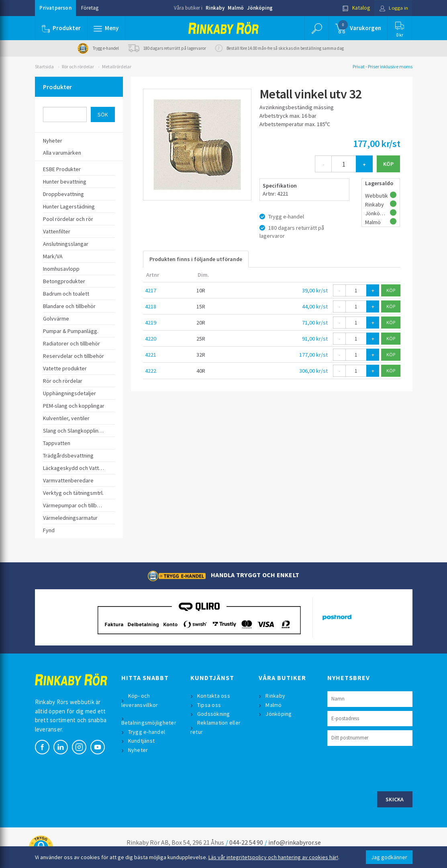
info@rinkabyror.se (295, 842)
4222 (151, 371)
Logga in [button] (393, 8)
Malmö (236, 8)
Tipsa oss (209, 705)
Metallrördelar (117, 66)
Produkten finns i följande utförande (196, 259)
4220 (151, 339)
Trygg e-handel (147, 732)
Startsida (44, 66)
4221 (151, 355)
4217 (151, 290)
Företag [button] (90, 8)
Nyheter (139, 750)
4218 (151, 306)
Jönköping (260, 8)
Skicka (395, 799)
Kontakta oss (214, 696)
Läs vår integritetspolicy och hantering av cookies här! (273, 857)
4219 (151, 323)
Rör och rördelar (78, 66)
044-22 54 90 (246, 842)
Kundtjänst (142, 741)
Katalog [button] (355, 8)
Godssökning (214, 714)
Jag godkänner (389, 857)
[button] (106, 28)
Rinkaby (215, 8)
